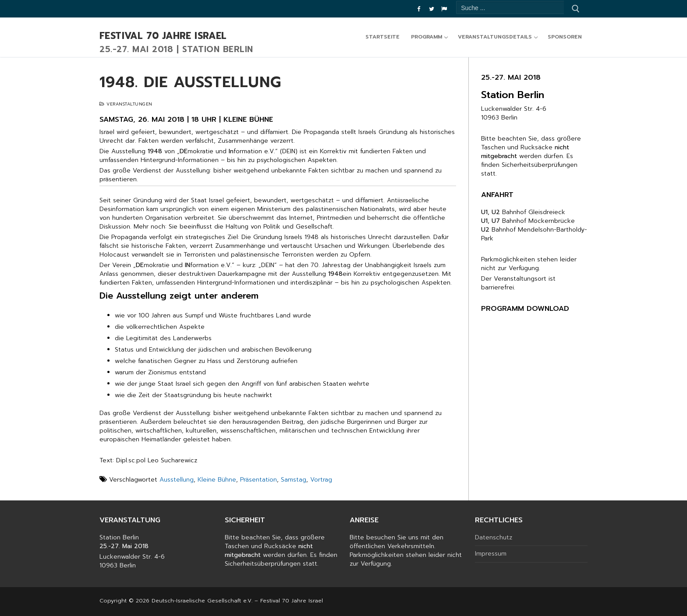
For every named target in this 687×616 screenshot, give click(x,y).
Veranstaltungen (126, 104)
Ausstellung (177, 480)
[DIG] (444, 9)
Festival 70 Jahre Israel (163, 36)
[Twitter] (431, 9)
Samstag (294, 480)
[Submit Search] (576, 9)
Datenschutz (494, 538)
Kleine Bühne (217, 480)
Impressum (491, 554)
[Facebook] (419, 9)
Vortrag (321, 480)
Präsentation (259, 480)
